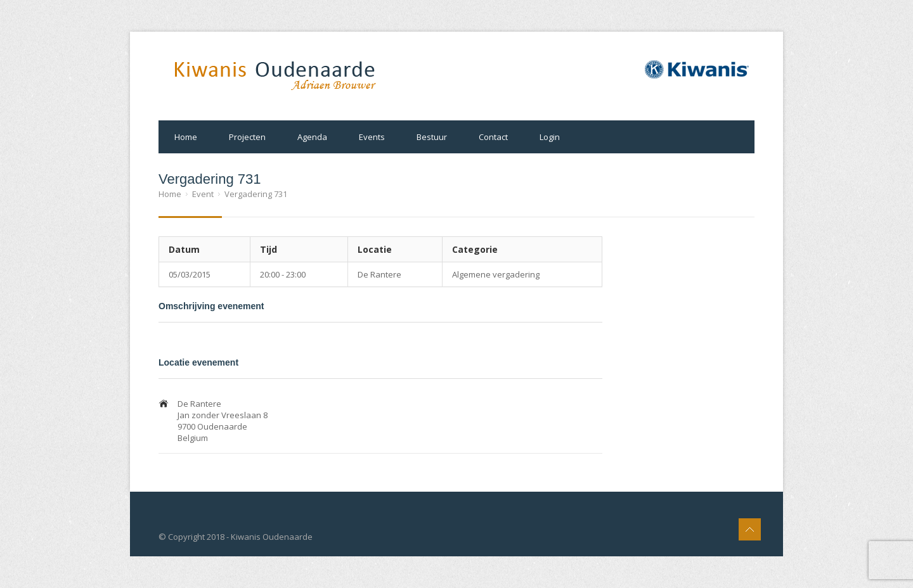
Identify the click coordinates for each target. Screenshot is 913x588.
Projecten (247, 137)
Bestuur (432, 137)
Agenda (312, 137)
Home (186, 137)
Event (203, 194)
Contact (493, 137)
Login (550, 137)
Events (372, 137)
